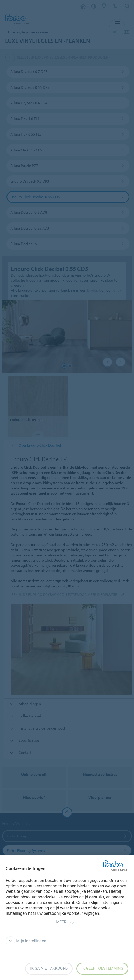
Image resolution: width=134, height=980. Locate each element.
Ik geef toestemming (102, 968)
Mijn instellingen (26, 941)
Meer (65, 923)
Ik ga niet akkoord (49, 968)
